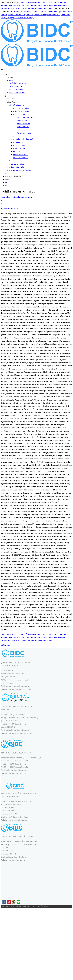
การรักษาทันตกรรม (12, 102)
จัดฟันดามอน (22, 121)
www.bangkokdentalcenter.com (20, 689)
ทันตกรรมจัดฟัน (19, 114)
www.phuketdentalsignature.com (20, 733)
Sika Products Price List (51, 2)
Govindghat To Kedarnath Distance (40, 9)
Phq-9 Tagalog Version (19, 9)
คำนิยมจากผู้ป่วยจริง (16, 167)
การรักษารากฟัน (19, 149)
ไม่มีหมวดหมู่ (10, 197)
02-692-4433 (6, 680)
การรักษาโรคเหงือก (20, 155)
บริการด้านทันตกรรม (17, 105)
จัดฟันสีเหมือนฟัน (24, 124)
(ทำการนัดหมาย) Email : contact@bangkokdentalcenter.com (16, 686)
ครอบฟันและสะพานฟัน (22, 111)
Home (3, 197)
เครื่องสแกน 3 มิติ (15, 86)
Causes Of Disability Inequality (30, 2)
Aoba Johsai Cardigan (17, 5)
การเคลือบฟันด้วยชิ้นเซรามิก (24, 139)
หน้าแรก (8, 74)
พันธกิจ (12, 80)
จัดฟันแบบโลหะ (23, 127)
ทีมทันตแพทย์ (10, 99)
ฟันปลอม (16, 152)
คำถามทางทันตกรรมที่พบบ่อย (20, 170)
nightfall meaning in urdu (23, 197)
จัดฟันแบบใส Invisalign (26, 117)
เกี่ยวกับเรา (9, 77)
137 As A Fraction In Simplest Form (38, 5)
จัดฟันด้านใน (22, 130)
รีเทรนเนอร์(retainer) (25, 133)
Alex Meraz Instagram (55, 12)
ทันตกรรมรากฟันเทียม (21, 108)
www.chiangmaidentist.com (18, 820)
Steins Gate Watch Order (10, 634)
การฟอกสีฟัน (18, 142)
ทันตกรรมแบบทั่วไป (20, 158)
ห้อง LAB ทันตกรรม (16, 90)
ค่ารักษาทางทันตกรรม (13, 176)
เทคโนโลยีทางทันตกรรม (18, 83)
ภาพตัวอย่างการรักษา (17, 164)
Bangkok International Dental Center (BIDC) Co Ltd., (33, 906)
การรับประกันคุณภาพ (17, 93)
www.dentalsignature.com (18, 773)
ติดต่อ (7, 180)
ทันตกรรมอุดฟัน (19, 145)
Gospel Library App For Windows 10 (47, 15)
